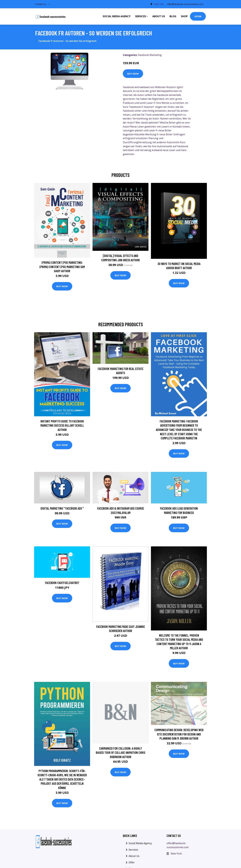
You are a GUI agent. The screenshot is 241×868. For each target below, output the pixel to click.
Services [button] (140, 16)
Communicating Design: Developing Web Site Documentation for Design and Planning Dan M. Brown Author (179, 734)
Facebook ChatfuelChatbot (62, 583)
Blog (173, 16)
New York (159, 4)
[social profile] (49, 4)
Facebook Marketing (150, 55)
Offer (198, 16)
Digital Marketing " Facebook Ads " (62, 508)
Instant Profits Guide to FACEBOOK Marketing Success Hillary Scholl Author (62, 425)
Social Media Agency (117, 16)
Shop (184, 16)
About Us (159, 16)
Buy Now (133, 74)
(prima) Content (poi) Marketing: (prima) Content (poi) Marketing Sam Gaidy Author (62, 267)
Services (133, 850)
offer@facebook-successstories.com (185, 4)
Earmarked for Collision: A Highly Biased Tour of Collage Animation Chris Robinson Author (120, 753)
